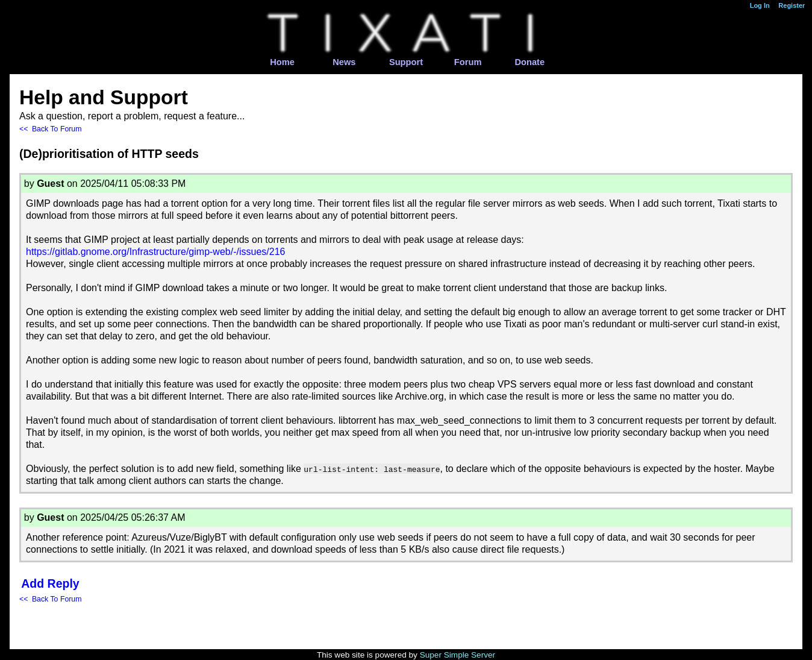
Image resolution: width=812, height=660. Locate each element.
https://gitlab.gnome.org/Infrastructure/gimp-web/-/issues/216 (155, 252)
